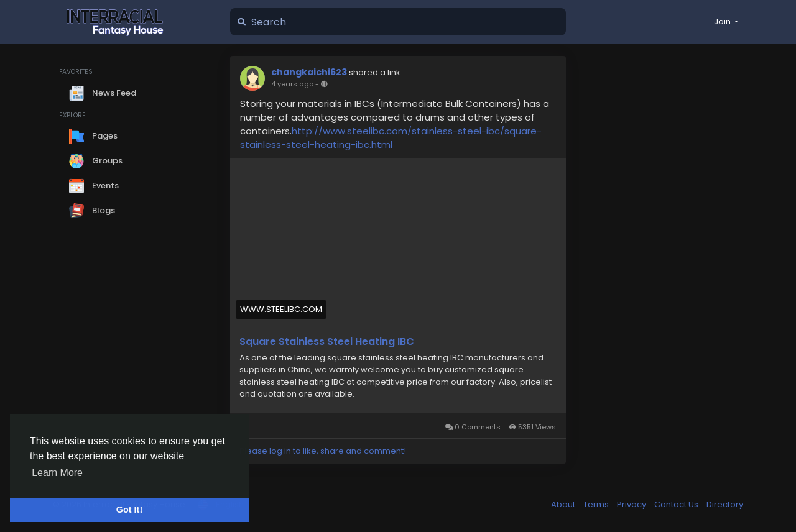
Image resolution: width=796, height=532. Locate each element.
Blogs (92, 211)
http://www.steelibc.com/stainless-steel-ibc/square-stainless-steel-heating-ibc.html (391, 138)
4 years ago (292, 84)
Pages (93, 136)
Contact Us (677, 504)
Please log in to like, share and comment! (323, 451)
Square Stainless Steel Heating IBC (327, 342)
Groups (96, 161)
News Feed (103, 93)
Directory (725, 504)
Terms (597, 504)
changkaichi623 (309, 72)
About (564, 504)
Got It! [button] (129, 510)
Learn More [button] (57, 473)
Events (94, 186)
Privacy (632, 504)
